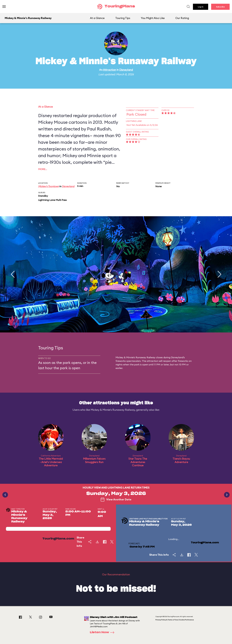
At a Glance (97, 18)
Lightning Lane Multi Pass (52, 200)
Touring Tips (123, 18)
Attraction (109, 70)
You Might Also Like (153, 18)
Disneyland (126, 70)
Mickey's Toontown (49, 186)
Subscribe (220, 7)
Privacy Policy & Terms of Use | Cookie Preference (175, 620)
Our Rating (182, 18)
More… (43, 169)
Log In (201, 7)
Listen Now (103, 632)
